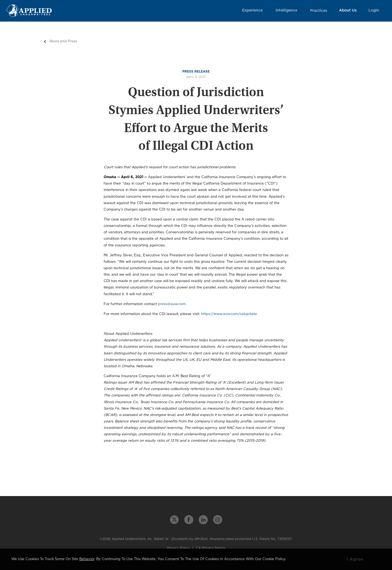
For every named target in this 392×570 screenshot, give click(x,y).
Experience (252, 10)
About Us (348, 10)
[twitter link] (174, 520)
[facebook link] (189, 520)
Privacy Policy (178, 548)
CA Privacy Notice (211, 548)
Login (374, 10)
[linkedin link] (203, 520)
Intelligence (286, 10)
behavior (87, 559)
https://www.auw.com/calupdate (229, 314)
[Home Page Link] (29, 11)
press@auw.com (172, 304)
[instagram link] (218, 520)
